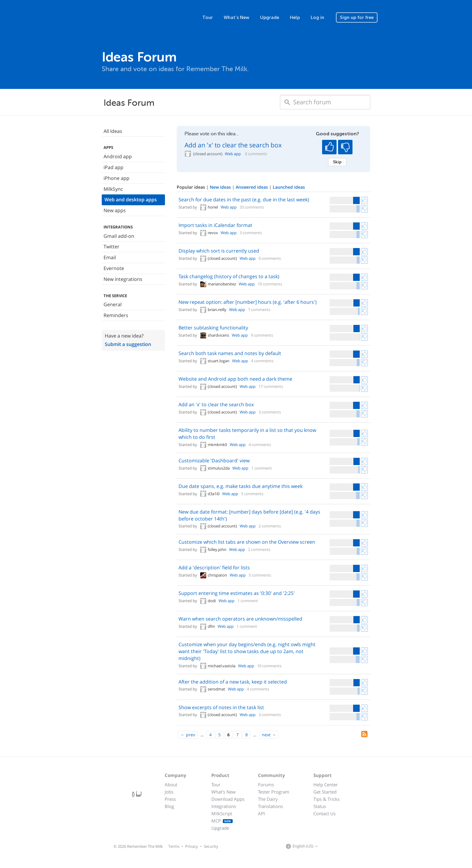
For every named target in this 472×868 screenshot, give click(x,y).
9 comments (262, 335)
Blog (169, 806)
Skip (337, 162)
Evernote (114, 268)
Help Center (326, 785)
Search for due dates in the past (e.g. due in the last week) (244, 200)
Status (320, 806)
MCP (222, 821)
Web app (233, 154)
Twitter (112, 247)
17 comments (271, 386)
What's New (236, 17)
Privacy (192, 846)
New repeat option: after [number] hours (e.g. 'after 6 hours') (248, 302)
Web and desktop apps (131, 200)
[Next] (269, 735)
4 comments (262, 361)
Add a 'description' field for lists (214, 568)
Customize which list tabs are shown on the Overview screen (247, 542)
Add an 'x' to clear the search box (233, 145)
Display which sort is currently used (219, 251)
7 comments (259, 310)
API (261, 813)
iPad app (113, 167)
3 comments (256, 154)
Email (110, 257)
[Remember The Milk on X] (337, 847)
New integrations (123, 279)
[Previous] (188, 735)
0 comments (270, 258)
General (113, 304)
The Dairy (268, 799)
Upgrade (270, 17)
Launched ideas (289, 187)
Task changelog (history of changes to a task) (229, 276)
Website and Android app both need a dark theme (235, 379)
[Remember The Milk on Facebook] (328, 847)
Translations (270, 806)
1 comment (262, 468)
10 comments (270, 284)
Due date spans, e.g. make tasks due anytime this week (241, 486)
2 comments (270, 526)
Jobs (169, 792)
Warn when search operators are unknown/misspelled (240, 619)
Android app (118, 156)
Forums (266, 785)
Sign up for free (357, 17)
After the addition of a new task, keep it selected (233, 682)
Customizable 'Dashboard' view (214, 461)
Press (170, 799)
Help (295, 17)
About (171, 785)
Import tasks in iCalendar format (215, 225)
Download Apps (228, 799)
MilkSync (113, 189)
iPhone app (116, 178)
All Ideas (113, 131)
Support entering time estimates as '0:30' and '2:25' (237, 593)
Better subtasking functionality (213, 328)
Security (211, 846)
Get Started (325, 792)
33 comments (252, 207)
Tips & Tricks (326, 799)
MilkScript (222, 813)
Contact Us (324, 813)
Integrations (224, 806)
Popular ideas (191, 187)
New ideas (221, 187)
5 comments (252, 494)
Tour (208, 17)
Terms (174, 846)
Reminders (116, 315)
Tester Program (274, 792)
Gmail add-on (119, 236)
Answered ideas (252, 187)
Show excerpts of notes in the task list (221, 707)
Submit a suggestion (128, 344)
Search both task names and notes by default (230, 353)
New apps (115, 210)
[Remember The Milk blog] (344, 847)
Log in (317, 17)
